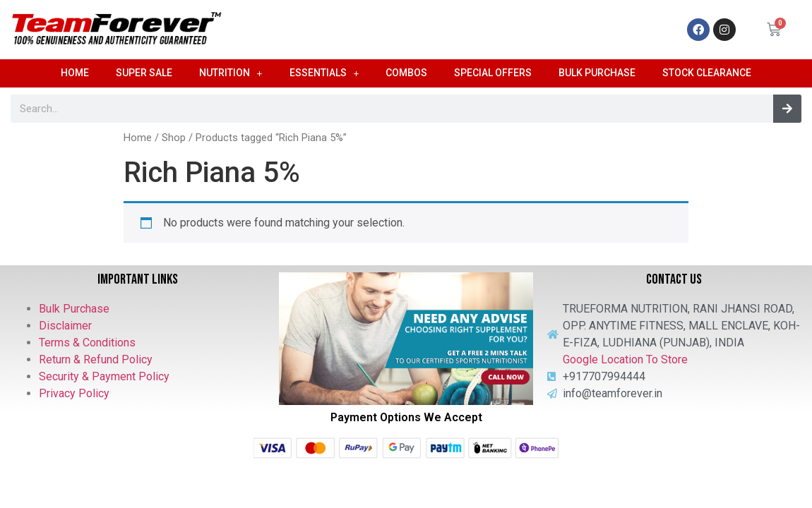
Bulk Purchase (597, 73)
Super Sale (144, 73)
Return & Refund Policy (96, 359)
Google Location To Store (625, 359)
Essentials (324, 73)
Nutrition (231, 73)
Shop (174, 138)
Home (75, 73)
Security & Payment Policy (104, 376)
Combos (406, 73)
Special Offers (493, 73)
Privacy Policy (74, 393)
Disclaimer (65, 326)
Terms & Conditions (87, 343)
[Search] (787, 109)
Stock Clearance (707, 73)
